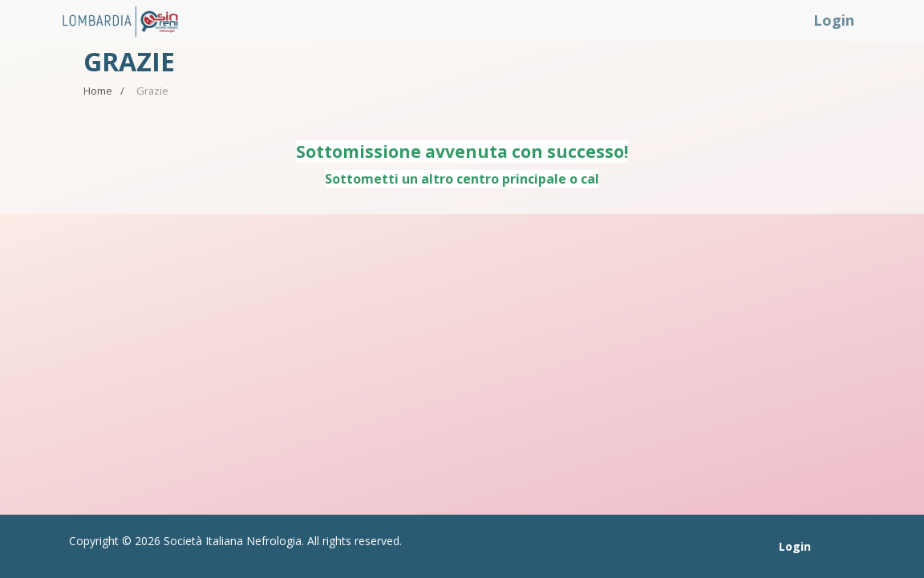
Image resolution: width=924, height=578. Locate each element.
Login (834, 20)
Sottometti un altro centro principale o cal (462, 179)
